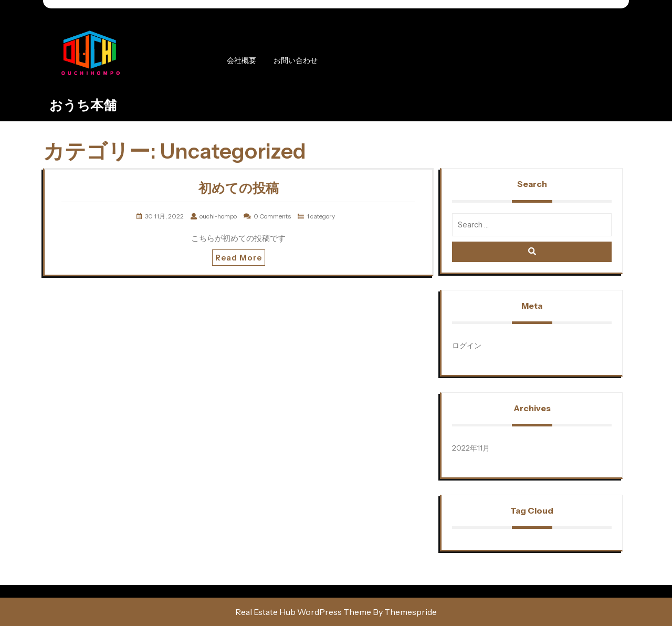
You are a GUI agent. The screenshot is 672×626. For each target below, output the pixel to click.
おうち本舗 (83, 105)
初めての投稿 (239, 188)
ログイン (467, 346)
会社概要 (241, 60)
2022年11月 (471, 448)
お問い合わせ (296, 60)
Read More (239, 258)
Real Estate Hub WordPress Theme (303, 612)
